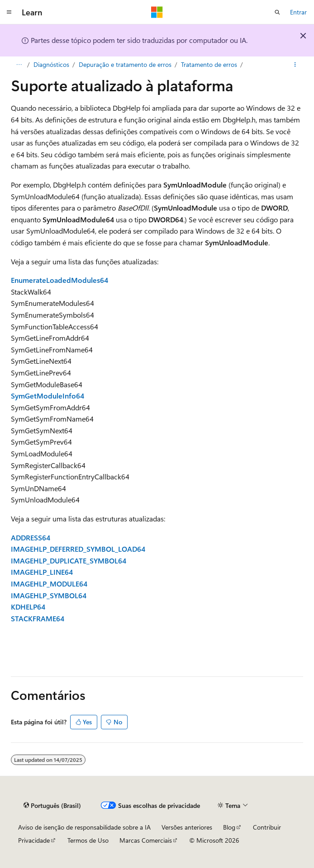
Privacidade (34, 840)
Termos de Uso (88, 840)
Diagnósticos (51, 64)
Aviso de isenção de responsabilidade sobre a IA (84, 827)
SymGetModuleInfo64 (48, 396)
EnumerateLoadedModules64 (59, 280)
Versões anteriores (187, 827)
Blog (229, 827)
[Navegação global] (9, 12)
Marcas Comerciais (146, 840)
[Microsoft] (157, 12)
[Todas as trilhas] (19, 65)
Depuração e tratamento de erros (125, 64)
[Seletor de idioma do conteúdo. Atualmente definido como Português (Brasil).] (52, 805)
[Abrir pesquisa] (277, 12)
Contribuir (267, 827)
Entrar (298, 12)
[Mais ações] (295, 65)
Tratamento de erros (209, 64)
